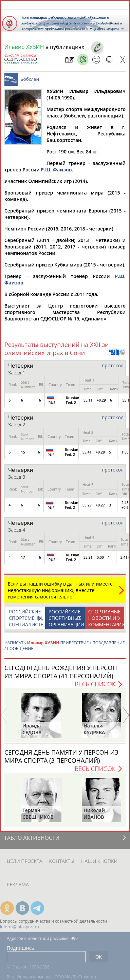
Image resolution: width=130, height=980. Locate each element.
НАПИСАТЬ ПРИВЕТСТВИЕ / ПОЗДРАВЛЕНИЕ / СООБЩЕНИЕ (65, 649)
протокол (113, 369)
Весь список (95, 687)
